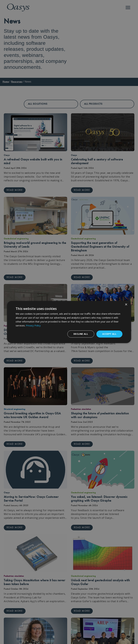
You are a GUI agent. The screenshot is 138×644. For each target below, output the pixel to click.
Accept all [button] (109, 334)
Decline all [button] (81, 334)
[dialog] (69, 322)
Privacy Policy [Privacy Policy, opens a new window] (33, 325)
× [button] (126, 305)
